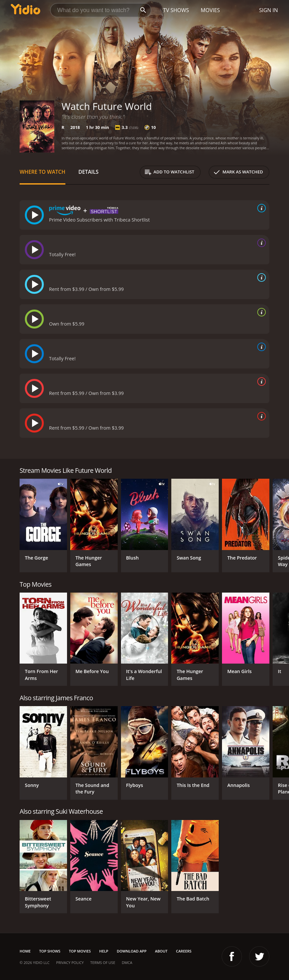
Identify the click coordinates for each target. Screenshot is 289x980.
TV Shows (176, 10)
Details (89, 172)
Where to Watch (42, 172)
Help (104, 951)
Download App (132, 951)
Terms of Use (103, 962)
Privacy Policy (70, 962)
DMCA (127, 962)
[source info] (260, 208)
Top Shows (50, 951)
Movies (210, 10)
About (161, 951)
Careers (184, 951)
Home (25, 951)
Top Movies (80, 951)
